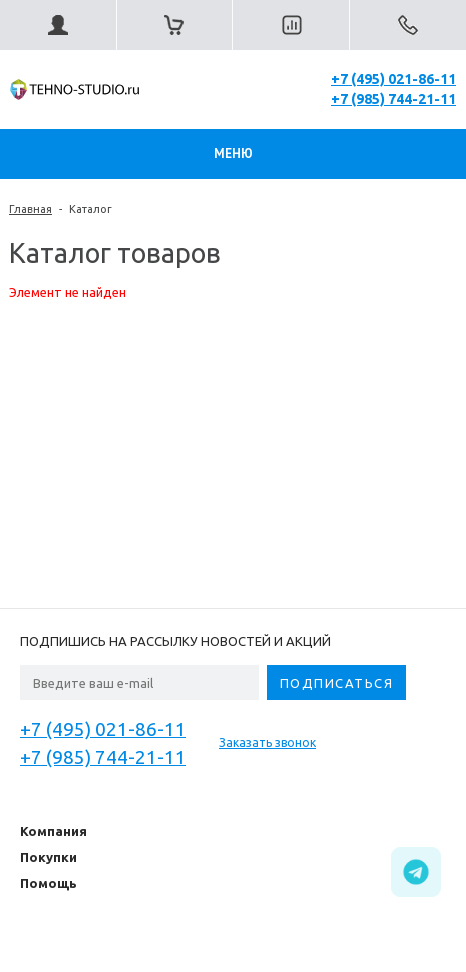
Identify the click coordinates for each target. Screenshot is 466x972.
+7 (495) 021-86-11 (393, 79)
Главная (30, 209)
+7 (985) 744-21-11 (393, 99)
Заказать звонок (267, 742)
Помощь (48, 883)
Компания (53, 831)
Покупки (48, 857)
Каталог (90, 209)
